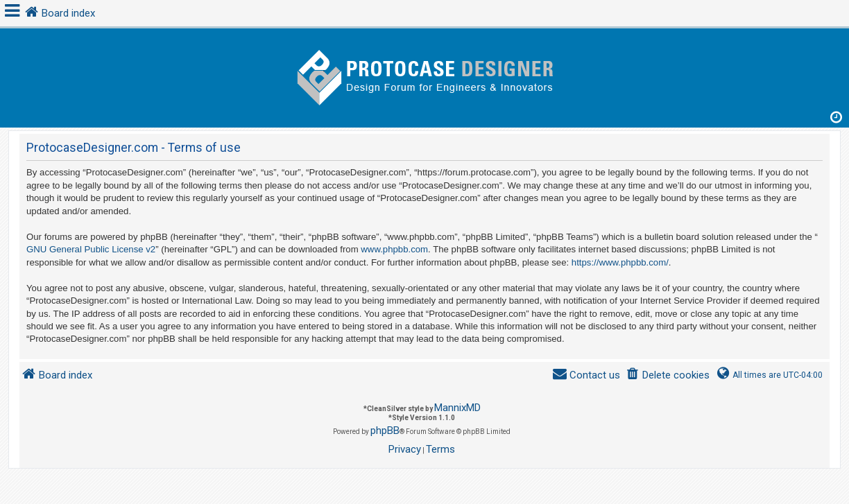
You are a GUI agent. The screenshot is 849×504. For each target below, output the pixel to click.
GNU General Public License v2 (91, 249)
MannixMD (457, 408)
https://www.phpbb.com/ (620, 262)
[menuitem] (668, 375)
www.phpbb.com (394, 249)
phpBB (385, 431)
